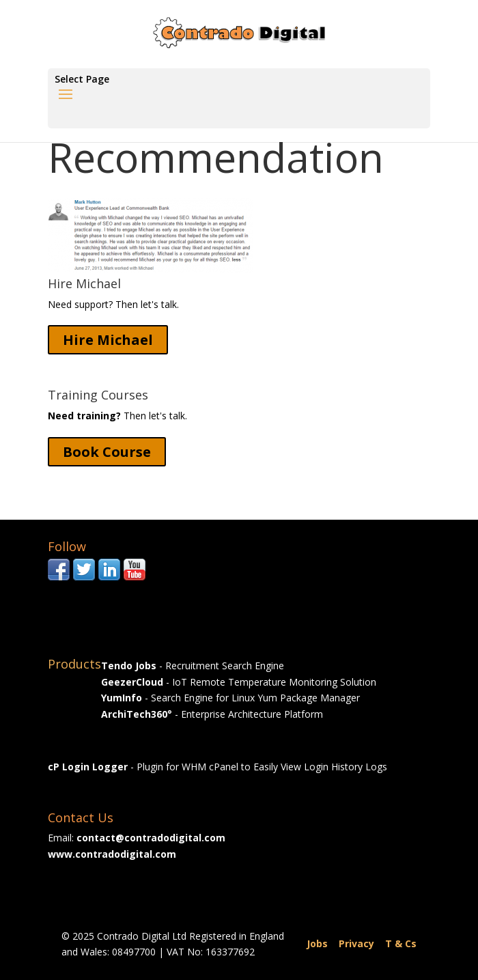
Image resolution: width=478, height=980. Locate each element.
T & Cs (401, 943)
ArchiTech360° (137, 714)
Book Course (107, 452)
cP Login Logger (88, 767)
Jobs (317, 943)
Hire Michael (108, 340)
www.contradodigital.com (112, 854)
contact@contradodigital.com (151, 838)
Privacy (356, 943)
